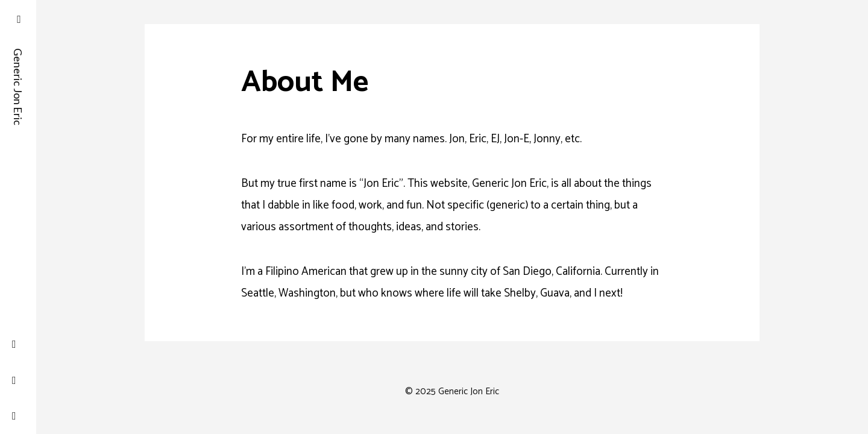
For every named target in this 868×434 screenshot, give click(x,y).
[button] (18, 18)
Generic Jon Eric (18, 60)
